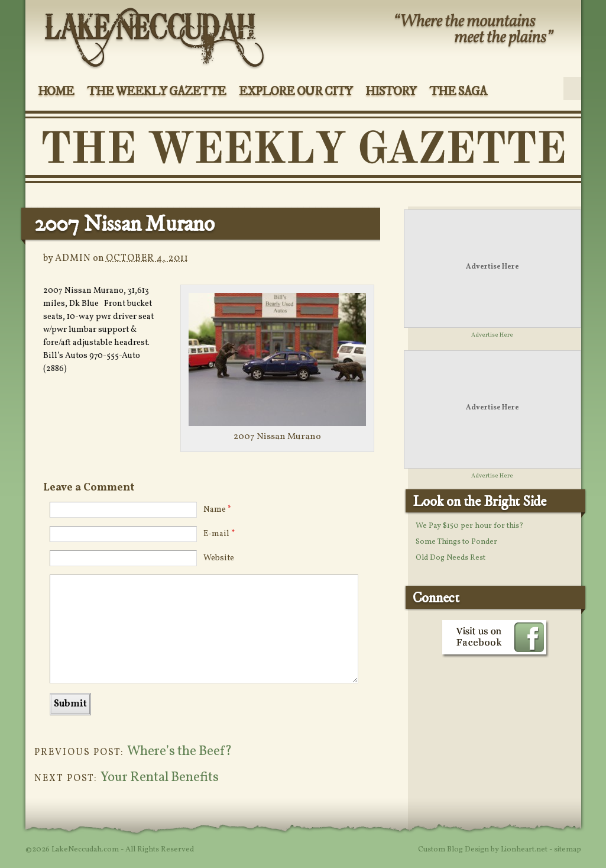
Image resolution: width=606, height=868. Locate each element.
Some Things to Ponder (456, 542)
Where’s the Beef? (180, 752)
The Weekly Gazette (156, 92)
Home (56, 92)
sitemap (568, 850)
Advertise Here (492, 267)
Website (219, 558)
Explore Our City (295, 92)
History (391, 92)
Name (217, 510)
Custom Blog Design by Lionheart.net (484, 850)
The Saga (458, 92)
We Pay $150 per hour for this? (469, 526)
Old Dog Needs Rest (451, 558)
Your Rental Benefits (160, 778)
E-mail (219, 534)
